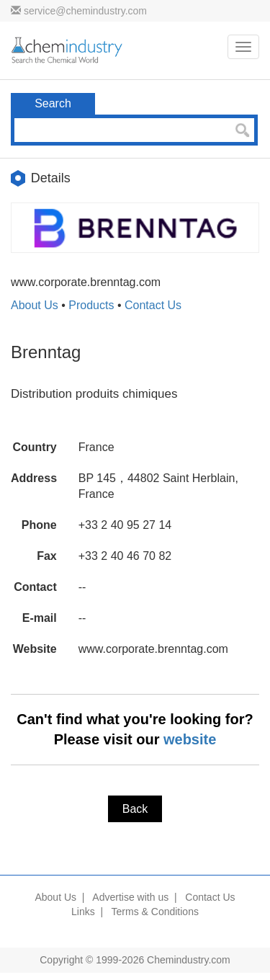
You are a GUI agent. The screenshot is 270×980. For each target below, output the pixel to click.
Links (83, 912)
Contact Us (153, 305)
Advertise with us (130, 897)
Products (91, 305)
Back (135, 809)
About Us (35, 305)
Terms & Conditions (155, 912)
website (190, 739)
